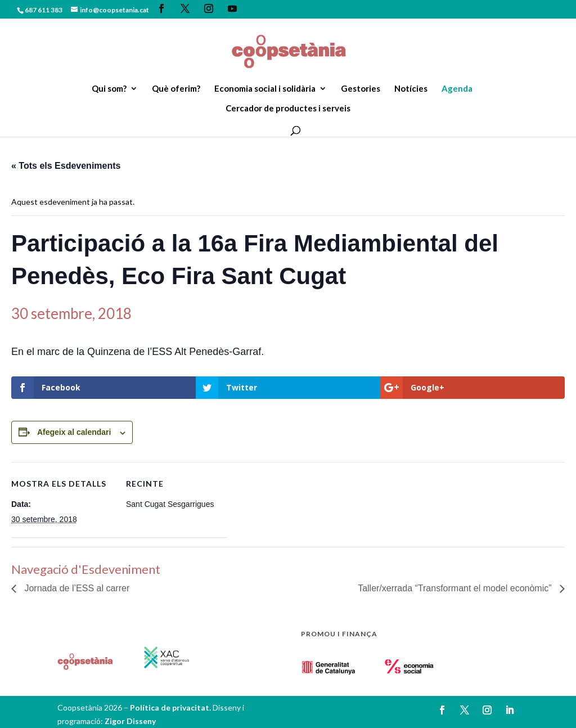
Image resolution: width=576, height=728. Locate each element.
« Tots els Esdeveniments (66, 166)
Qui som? (109, 89)
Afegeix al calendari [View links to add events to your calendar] (74, 432)
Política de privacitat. (171, 707)
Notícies (411, 89)
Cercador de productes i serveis (288, 109)
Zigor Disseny (130, 721)
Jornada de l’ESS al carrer (76, 588)
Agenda (457, 89)
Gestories (361, 89)
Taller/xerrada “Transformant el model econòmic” (456, 588)
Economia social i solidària (265, 89)
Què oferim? (176, 89)
